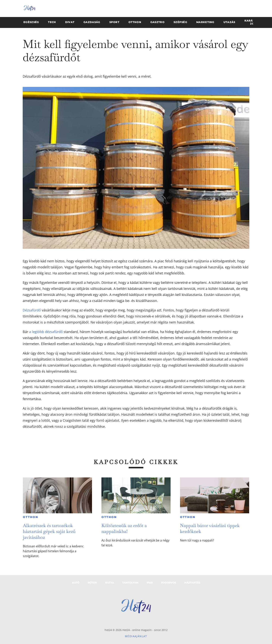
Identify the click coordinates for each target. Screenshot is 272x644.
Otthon (31, 517)
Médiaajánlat (136, 636)
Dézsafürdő (32, 310)
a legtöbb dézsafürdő (46, 332)
